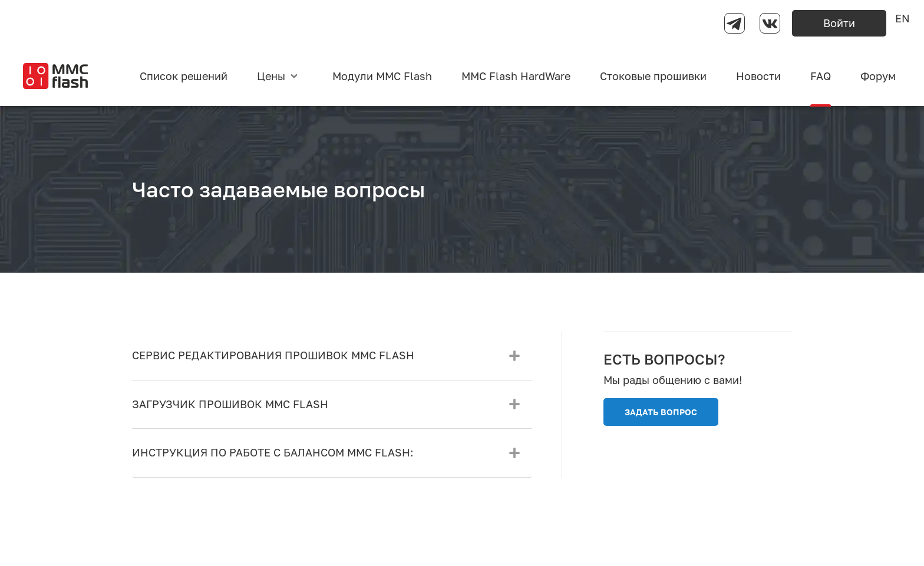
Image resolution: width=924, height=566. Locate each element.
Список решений (184, 76)
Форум (878, 76)
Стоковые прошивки (653, 76)
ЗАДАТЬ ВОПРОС (661, 412)
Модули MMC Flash (382, 76)
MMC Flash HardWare (516, 76)
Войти (839, 23)
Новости (758, 76)
